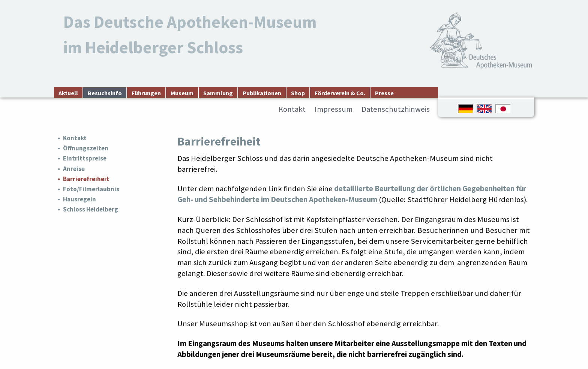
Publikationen (262, 93)
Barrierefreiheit (86, 179)
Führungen (146, 93)
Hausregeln (79, 199)
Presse (384, 93)
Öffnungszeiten (86, 148)
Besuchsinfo (105, 93)
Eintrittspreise (85, 158)
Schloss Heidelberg (91, 209)
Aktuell (68, 93)
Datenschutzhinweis (396, 109)
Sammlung (218, 93)
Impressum (334, 109)
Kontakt (292, 109)
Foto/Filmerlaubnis (91, 189)
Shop (298, 93)
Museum (182, 93)
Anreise (74, 169)
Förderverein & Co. (340, 93)
